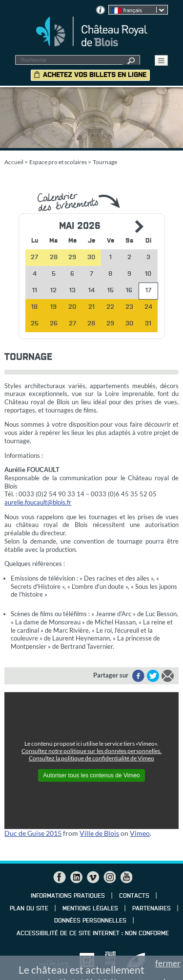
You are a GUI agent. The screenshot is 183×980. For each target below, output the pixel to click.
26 (54, 324)
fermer (168, 963)
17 (148, 291)
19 (53, 307)
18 (34, 307)
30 (129, 324)
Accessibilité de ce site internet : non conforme (93, 934)
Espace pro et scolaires (58, 162)
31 (148, 324)
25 (35, 324)
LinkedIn (76, 877)
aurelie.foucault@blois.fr (38, 502)
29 (110, 324)
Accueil (14, 162)
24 (148, 307)
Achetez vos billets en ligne (95, 75)
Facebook (60, 877)
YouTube (126, 877)
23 (129, 307)
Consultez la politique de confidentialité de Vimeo (91, 758)
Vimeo (140, 833)
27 (72, 324)
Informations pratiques (68, 896)
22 (110, 307)
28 (91, 324)
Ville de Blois (99, 833)
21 (91, 307)
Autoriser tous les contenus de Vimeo (91, 775)
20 (72, 307)
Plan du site (29, 909)
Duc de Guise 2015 (33, 833)
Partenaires (152, 909)
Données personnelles (90, 921)
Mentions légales (90, 909)
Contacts (134, 896)
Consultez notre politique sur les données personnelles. (91, 751)
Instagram (109, 877)
